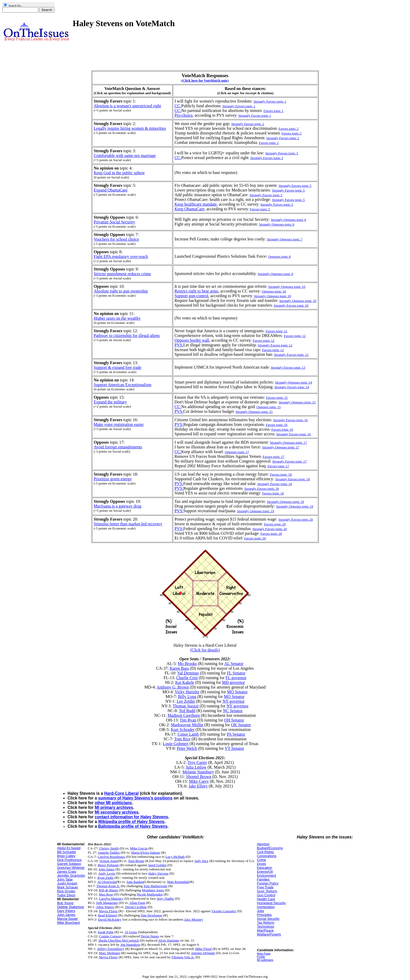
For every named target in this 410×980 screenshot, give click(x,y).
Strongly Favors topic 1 (239, 106)
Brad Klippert (108, 915)
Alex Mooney (193, 919)
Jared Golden (157, 865)
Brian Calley (66, 856)
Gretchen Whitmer (71, 868)
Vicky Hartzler (187, 692)
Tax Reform (266, 923)
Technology (266, 927)
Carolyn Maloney (111, 899)
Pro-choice (183, 115)
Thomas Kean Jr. (108, 886)
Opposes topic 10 (274, 291)
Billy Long (187, 697)
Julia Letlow (196, 767)
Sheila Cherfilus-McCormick (119, 940)
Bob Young (65, 903)
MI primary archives (114, 807)
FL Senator (236, 673)
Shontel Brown (199, 777)
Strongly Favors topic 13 (288, 367)
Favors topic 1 (274, 111)
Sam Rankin (135, 882)
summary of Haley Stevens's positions (135, 798)
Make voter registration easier (119, 424)
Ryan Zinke (106, 878)
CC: (178, 106)
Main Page (264, 954)
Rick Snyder (66, 891)
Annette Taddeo (109, 852)
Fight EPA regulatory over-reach (121, 257)
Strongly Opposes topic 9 (275, 274)
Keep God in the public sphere (119, 173)
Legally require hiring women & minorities (130, 128)
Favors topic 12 (263, 340)
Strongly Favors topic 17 (289, 461)
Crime (262, 860)
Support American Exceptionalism (122, 385)
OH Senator (234, 720)
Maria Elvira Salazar (146, 852)
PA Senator (236, 734)
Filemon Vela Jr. (183, 957)
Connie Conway (110, 936)
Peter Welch (187, 748)
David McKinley (110, 919)
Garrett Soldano (69, 864)
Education (265, 868)
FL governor (236, 678)
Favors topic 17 (274, 457)
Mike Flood (203, 949)
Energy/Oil (265, 872)
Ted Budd (187, 711)
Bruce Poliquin (108, 865)
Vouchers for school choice (116, 239)
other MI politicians (113, 803)
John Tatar (65, 879)
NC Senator (233, 711)
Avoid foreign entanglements (118, 447)
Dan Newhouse (151, 915)
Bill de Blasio (108, 890)
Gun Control (266, 895)
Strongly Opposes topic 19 (255, 511)
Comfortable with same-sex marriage (125, 156)
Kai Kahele (185, 682)
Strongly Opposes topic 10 (272, 296)
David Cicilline (136, 907)
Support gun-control (191, 296)
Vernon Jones (109, 861)
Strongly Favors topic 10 (291, 305)
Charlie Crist (187, 678)
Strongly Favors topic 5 (277, 204)
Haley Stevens (158, 873)
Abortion (263, 844)
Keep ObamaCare (189, 209)
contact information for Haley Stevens (131, 817)
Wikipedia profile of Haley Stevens (131, 822)
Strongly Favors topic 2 (283, 138)
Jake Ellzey (198, 786)
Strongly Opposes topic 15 (254, 412)
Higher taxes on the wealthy (117, 318)
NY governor (234, 701)
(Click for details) (205, 650)
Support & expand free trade (117, 367)
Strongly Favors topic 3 (267, 158)
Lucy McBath (175, 857)
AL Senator (234, 664)
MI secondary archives (116, 812)
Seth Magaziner (107, 903)
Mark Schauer (68, 887)
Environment (267, 875)
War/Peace (265, 930)
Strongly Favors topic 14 (292, 387)
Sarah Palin (106, 932)
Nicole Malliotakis (150, 894)
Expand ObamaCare (110, 190)
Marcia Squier (67, 919)
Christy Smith (109, 848)
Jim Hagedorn (130, 945)
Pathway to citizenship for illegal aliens (127, 336)
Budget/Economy (270, 848)
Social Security (268, 919)
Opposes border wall (192, 340)
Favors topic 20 (271, 534)
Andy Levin (107, 873)
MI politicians (265, 960)
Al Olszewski (107, 882)
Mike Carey (199, 781)
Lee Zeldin (186, 701)
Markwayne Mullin (187, 725)
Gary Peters (66, 911)
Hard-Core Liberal (122, 793)
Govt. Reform (267, 891)
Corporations (267, 856)
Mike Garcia (139, 848)
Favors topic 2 (288, 129)
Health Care (266, 899)
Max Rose (106, 894)
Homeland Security (271, 903)
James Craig (67, 872)
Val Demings (188, 673)
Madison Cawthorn (184, 715)
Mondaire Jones (153, 890)
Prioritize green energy (113, 479)
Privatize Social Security (114, 222)
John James (66, 915)
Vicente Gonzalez (224, 911)
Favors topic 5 (260, 209)
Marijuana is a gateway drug (117, 506)
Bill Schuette (66, 852)
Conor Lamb (188, 734)
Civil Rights (266, 852)
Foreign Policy (268, 883)
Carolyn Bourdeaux (111, 857)
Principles (264, 915)
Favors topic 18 (273, 493)
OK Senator (241, 725)
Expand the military (110, 402)
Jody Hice (202, 861)
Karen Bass (179, 668)
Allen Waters (105, 907)
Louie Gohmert (176, 744)
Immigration (266, 907)
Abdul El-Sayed (69, 848)
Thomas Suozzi (186, 706)
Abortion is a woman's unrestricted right (127, 106)
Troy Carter (197, 762)
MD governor (234, 682)
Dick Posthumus (69, 860)
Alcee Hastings (169, 940)
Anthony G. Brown (173, 687)
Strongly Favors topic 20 (270, 529)
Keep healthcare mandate (196, 204)
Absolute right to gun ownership (121, 291)
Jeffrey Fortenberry (111, 949)
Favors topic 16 (277, 425)
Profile (261, 957)
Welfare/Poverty (269, 934)
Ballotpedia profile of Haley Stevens (133, 826)
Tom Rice (182, 739)
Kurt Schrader (183, 730)
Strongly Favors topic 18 (275, 484)
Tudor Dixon (66, 895)
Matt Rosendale (178, 882)
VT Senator (235, 748)
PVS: (179, 345)
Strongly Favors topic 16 (293, 434)
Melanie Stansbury (198, 772)
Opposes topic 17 (237, 452)
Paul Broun (136, 861)
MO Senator (237, 692)
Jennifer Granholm (71, 875)
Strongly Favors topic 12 (275, 345)
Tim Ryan (188, 720)
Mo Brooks (187, 664)
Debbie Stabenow (70, 907)
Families (263, 879)
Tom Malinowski (155, 886)
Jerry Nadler (166, 899)
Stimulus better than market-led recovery (128, 524)
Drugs (262, 864)
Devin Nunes (150, 936)
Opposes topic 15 (269, 407)
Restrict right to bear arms (196, 291)
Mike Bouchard (68, 923)
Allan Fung (137, 903)
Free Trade (265, 887)
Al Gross (131, 932)
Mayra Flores (108, 911)
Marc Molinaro (109, 953)
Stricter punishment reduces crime (122, 274)
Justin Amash (67, 883)
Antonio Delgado (203, 953)
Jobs (261, 911)
